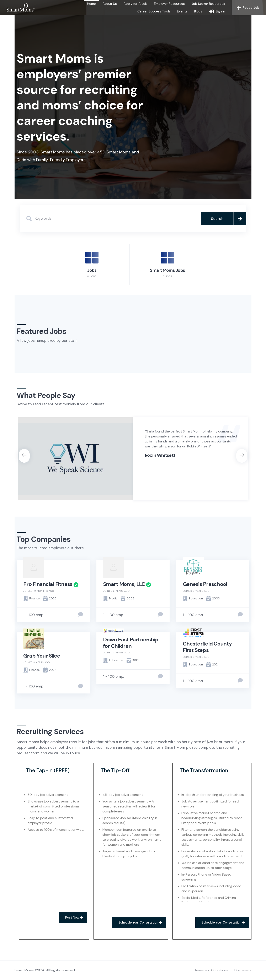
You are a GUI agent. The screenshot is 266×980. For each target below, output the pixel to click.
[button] (24, 456)
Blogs (198, 11)
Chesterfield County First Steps (207, 647)
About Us (110, 4)
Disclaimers (243, 970)
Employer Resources (169, 4)
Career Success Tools (154, 11)
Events (182, 11)
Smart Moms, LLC (124, 584)
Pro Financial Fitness (48, 584)
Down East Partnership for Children (131, 643)
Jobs (92, 270)
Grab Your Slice (42, 656)
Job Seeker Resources (208, 4)
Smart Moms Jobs (167, 270)
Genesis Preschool (205, 584)
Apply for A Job (135, 4)
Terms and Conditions (211, 970)
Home (91, 4)
